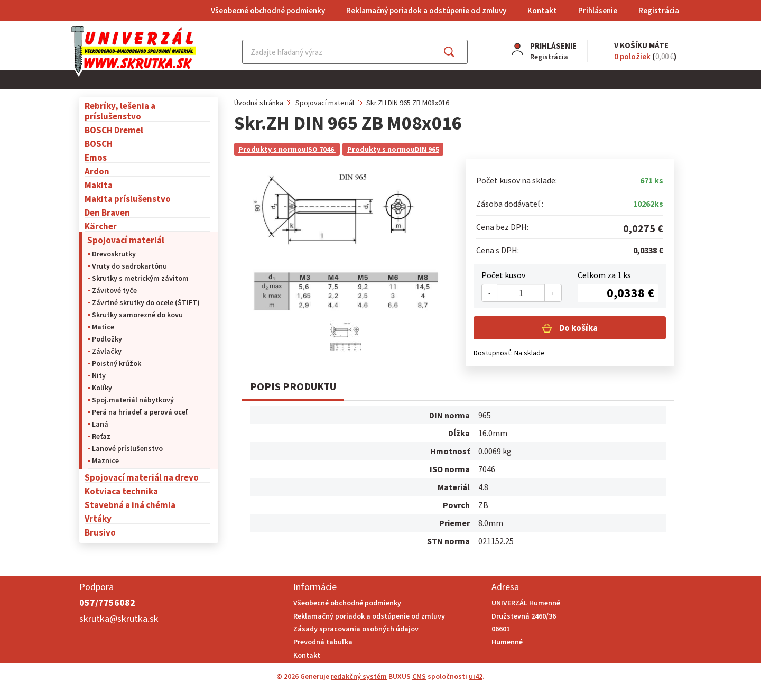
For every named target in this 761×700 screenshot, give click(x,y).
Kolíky (102, 388)
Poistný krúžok (117, 363)
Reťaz (101, 436)
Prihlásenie (598, 10)
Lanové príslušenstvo (127, 448)
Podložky (107, 339)
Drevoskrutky (114, 254)
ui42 (476, 676)
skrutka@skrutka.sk (119, 618)
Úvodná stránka (259, 103)
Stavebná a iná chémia (130, 505)
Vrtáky (98, 518)
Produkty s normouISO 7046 (287, 149)
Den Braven (107, 212)
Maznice (105, 460)
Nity (99, 375)
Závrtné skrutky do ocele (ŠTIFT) (146, 302)
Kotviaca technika (121, 491)
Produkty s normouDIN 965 (393, 149)
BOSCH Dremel (114, 130)
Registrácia (659, 10)
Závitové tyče (114, 290)
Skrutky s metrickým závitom (140, 278)
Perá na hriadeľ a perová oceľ (140, 412)
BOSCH (99, 144)
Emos (96, 157)
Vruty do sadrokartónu (129, 266)
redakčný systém (359, 676)
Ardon (97, 171)
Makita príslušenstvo (128, 199)
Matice (103, 327)
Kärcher (101, 226)
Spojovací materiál (126, 240)
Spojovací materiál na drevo (142, 477)
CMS (419, 676)
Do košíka (578, 328)
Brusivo (100, 532)
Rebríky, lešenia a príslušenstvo (120, 111)
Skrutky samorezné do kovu (137, 315)
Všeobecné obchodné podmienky (268, 10)
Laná (100, 424)
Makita (99, 185)
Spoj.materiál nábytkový (133, 400)
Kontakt (542, 10)
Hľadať (458, 52)
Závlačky (107, 351)
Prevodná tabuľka (323, 642)
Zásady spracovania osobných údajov (356, 629)
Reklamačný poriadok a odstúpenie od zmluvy (426, 10)
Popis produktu (293, 386)
